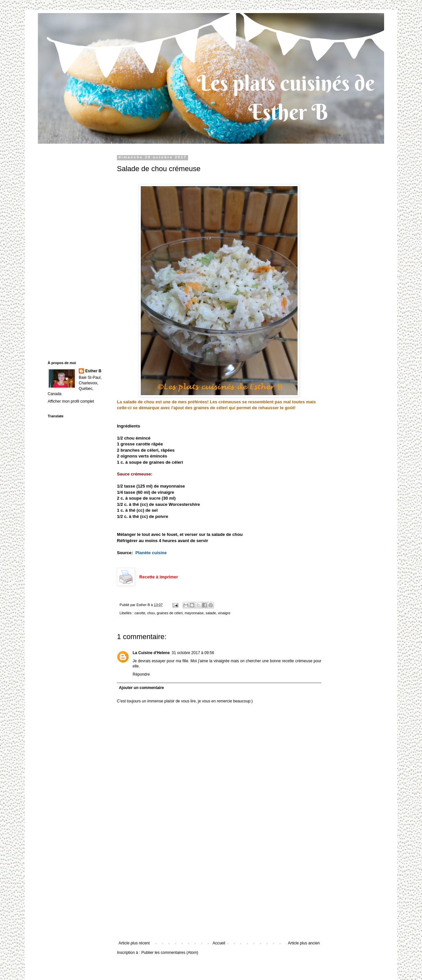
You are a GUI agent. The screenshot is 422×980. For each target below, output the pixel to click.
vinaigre (224, 613)
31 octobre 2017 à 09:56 (193, 653)
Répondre (141, 674)
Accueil (219, 943)
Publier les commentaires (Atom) (170, 953)
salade (211, 613)
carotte (140, 613)
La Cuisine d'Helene (151, 653)
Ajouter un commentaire (141, 688)
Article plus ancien (304, 943)
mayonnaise (194, 613)
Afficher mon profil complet (71, 401)
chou (151, 613)
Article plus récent (134, 943)
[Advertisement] (219, 892)
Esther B (93, 371)
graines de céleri (170, 613)
